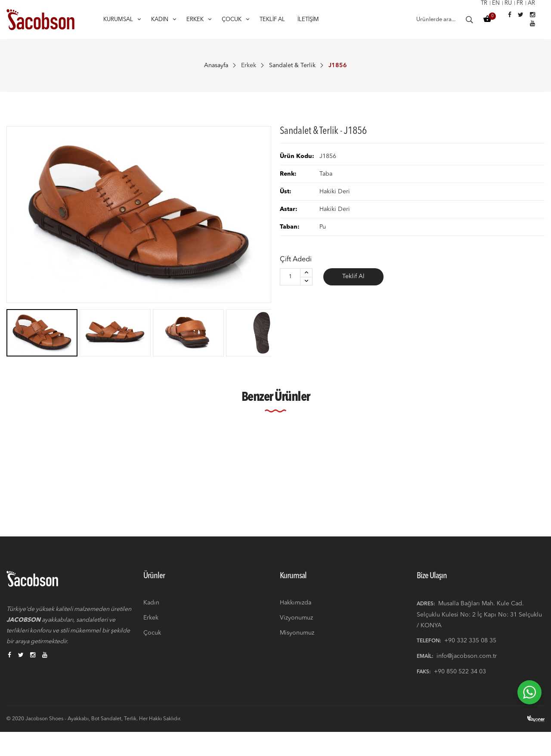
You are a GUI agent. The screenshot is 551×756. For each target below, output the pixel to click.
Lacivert (245, 498)
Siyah (23, 498)
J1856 (26, 509)
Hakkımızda (296, 625)
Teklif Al (353, 277)
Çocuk (152, 655)
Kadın (151, 625)
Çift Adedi (296, 260)
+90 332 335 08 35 (470, 663)
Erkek (249, 65)
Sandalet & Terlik (292, 65)
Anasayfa (216, 65)
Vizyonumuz (296, 640)
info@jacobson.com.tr (467, 678)
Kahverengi (138, 498)
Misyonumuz (297, 655)
